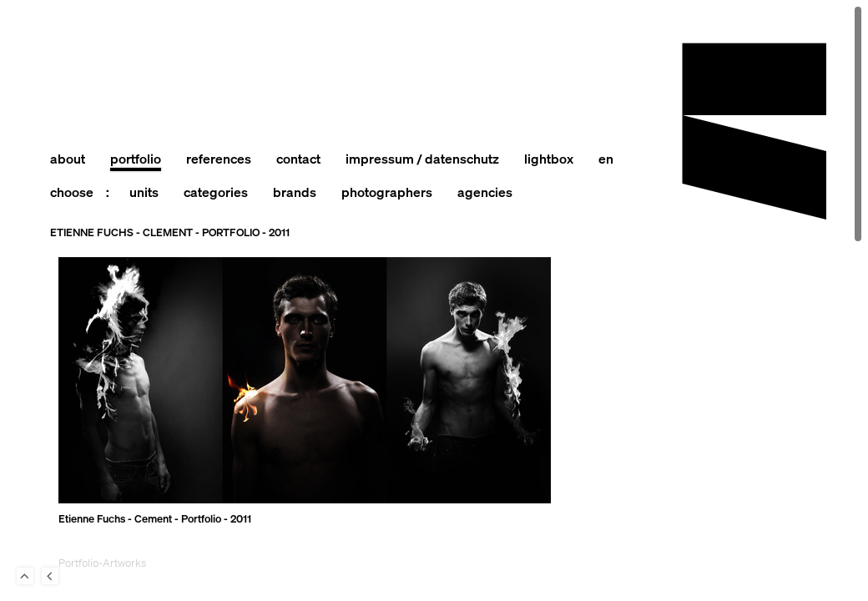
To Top (25, 576)
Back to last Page (50, 576)
